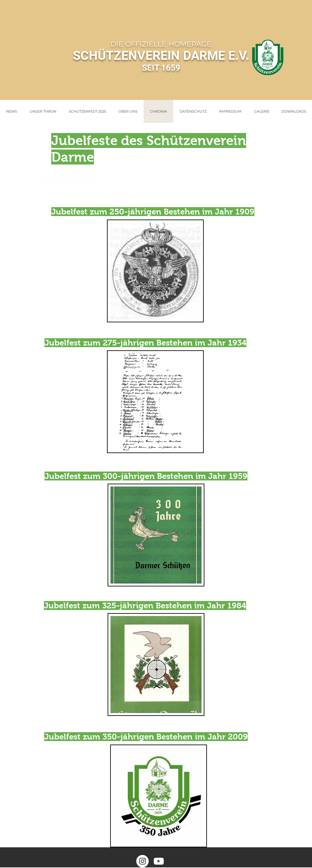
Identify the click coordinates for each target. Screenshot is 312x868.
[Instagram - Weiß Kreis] (142, 861)
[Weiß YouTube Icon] (159, 861)
